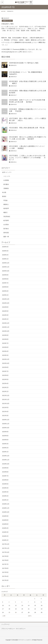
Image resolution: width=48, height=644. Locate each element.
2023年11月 (6, 327)
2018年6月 (5, 524)
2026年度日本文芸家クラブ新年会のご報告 (24, 63)
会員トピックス (7, 21)
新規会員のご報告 (8, 24)
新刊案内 (6, 184)
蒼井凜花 (6, 233)
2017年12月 (6, 544)
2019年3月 (5, 492)
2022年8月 (5, 367)
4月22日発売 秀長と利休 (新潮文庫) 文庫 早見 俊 (27, 128)
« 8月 (4, 616)
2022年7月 (5, 371)
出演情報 (6, 180)
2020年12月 (6, 420)
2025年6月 (5, 287)
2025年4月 (5, 291)
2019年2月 (5, 496)
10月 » (30, 616)
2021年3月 (5, 416)
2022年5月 (5, 379)
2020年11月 (6, 424)
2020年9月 (5, 432)
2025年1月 (5, 295)
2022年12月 (6, 359)
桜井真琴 (6, 208)
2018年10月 (6, 512)
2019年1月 (5, 500)
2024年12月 (6, 299)
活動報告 (6, 188)
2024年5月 (5, 311)
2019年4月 (5, 488)
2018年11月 (6, 508)
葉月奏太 (6, 229)
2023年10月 (6, 331)
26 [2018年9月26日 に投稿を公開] (16, 612)
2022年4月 (5, 383)
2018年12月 (6, 504)
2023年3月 (5, 355)
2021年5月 (5, 408)
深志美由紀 (7, 216)
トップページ (5, 624)
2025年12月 (6, 263)
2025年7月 (5, 283)
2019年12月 (6, 456)
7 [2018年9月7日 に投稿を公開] (28, 602)
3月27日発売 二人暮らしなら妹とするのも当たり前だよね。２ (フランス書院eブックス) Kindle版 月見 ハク (27, 158)
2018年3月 (5, 532)
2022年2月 (5, 387)
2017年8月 (5, 560)
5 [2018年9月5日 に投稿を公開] (15, 602)
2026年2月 (5, 255)
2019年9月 (5, 468)
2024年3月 (5, 315)
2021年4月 (5, 412)
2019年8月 (5, 472)
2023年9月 (5, 335)
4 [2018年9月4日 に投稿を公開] (9, 602)
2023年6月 (5, 347)
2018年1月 (5, 540)
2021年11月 (6, 399)
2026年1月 (5, 259)
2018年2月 (5, 536)
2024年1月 (5, 319)
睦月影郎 (6, 220)
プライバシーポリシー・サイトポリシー (13, 629)
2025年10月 (6, 271)
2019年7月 (5, 476)
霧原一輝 (6, 237)
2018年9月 (5, 516)
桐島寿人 (6, 204)
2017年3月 (5, 580)
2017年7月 (5, 564)
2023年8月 (5, 339)
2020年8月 (5, 436)
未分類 (4, 192)
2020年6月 (5, 440)
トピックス (7, 176)
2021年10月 (6, 403)
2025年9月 (5, 275)
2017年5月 (5, 572)
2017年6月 (5, 568)
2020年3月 (5, 444)
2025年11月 (6, 267)
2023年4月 (5, 351)
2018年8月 (5, 520)
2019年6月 (5, 480)
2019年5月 (5, 484)
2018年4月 (5, 528)
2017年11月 (6, 548)
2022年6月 (5, 375)
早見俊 (5, 200)
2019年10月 (6, 464)
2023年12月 (6, 323)
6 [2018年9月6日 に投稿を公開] (22, 602)
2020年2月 (5, 448)
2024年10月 (6, 303)
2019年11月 (6, 460)
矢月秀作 (6, 225)
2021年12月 (6, 395)
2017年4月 (5, 576)
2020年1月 (5, 452)
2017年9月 (5, 556)
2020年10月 (6, 428)
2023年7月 (5, 343)
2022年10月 (6, 363)
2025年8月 (5, 279)
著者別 (4, 196)
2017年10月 (6, 552)
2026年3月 (5, 251)
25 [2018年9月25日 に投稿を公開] (9, 612)
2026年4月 (5, 247)
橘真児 (5, 212)
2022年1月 (5, 391)
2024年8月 (5, 307)
